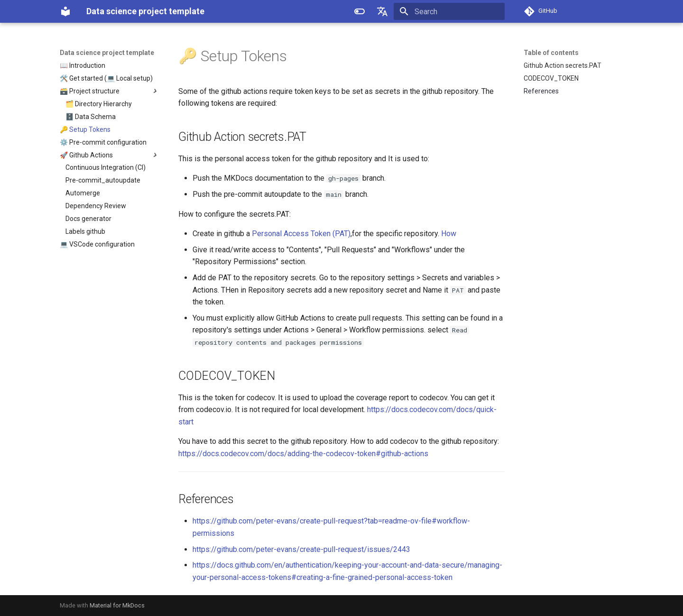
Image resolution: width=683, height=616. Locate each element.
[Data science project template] (65, 11)
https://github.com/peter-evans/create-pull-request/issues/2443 (301, 549)
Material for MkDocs (117, 605)
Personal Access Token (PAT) (301, 234)
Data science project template (107, 53)
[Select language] (382, 11)
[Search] (449, 11)
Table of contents (551, 53)
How (449, 234)
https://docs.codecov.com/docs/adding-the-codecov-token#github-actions (303, 454)
